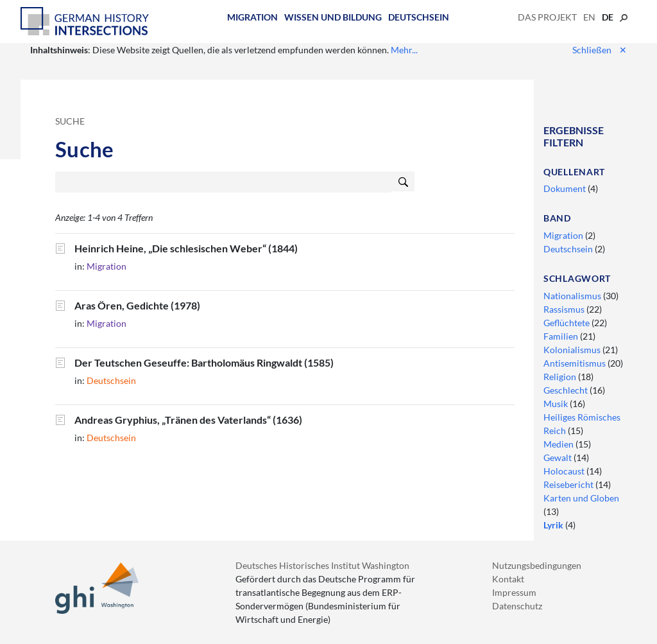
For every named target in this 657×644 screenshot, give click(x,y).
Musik (557, 404)
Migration (252, 17)
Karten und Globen (581, 498)
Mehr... (404, 50)
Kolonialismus (573, 350)
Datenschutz (517, 606)
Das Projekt (547, 17)
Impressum (514, 592)
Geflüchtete (567, 323)
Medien (559, 444)
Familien (562, 336)
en (589, 17)
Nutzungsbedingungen (537, 565)
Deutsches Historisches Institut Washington (322, 565)
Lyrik (554, 525)
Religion (561, 377)
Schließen (600, 50)
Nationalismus (573, 296)
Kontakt (508, 579)
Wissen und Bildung (333, 17)
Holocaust (565, 471)
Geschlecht (567, 390)
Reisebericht (569, 484)
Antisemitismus (576, 363)
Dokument (566, 188)
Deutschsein (419, 17)
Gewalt (559, 457)
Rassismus (565, 309)
